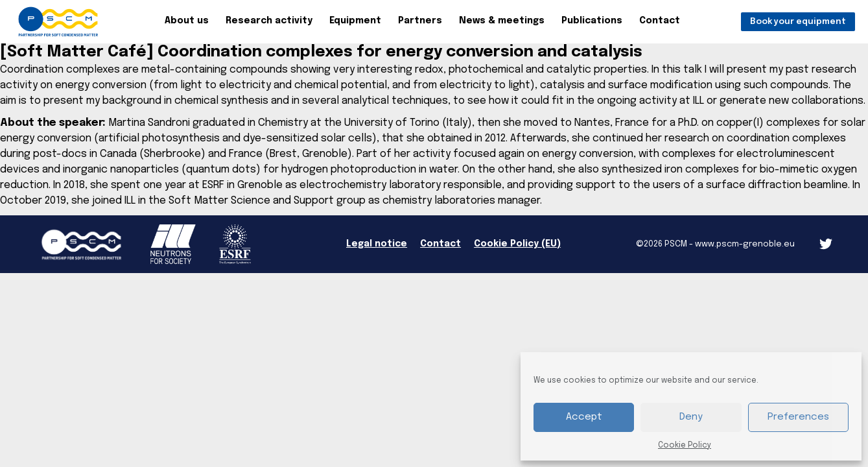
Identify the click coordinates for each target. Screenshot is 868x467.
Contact (660, 21)
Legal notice (377, 244)
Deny (691, 417)
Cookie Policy (685, 446)
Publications (592, 21)
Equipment (355, 21)
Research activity (269, 21)
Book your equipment (798, 22)
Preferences (798, 417)
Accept (584, 417)
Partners (420, 21)
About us (187, 21)
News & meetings (502, 21)
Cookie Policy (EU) (517, 244)
